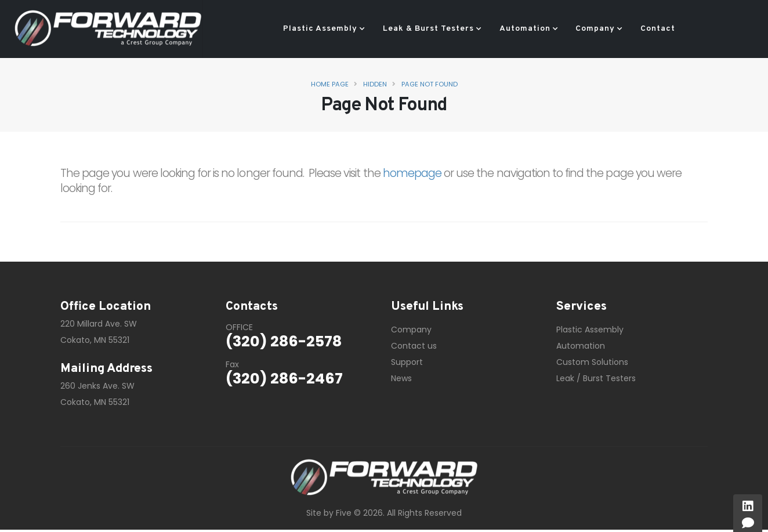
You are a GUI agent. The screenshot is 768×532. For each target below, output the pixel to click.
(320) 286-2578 (284, 341)
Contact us (414, 346)
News (401, 378)
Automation (525, 29)
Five (344, 513)
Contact (658, 29)
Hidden (375, 84)
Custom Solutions (592, 362)
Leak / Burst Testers (596, 378)
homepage (412, 173)
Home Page (330, 84)
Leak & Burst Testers (428, 29)
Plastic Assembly (320, 29)
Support (407, 362)
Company (595, 29)
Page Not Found (430, 84)
